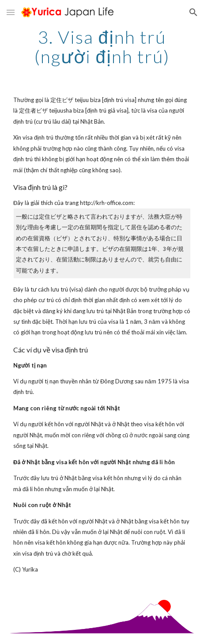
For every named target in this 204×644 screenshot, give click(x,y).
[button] (11, 12)
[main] (102, 47)
